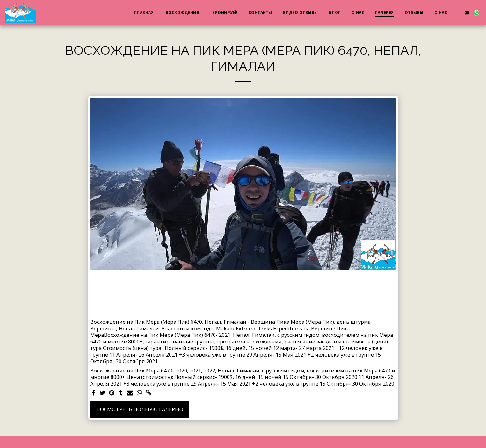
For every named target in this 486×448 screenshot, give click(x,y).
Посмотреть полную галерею (140, 409)
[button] (457, 13)
